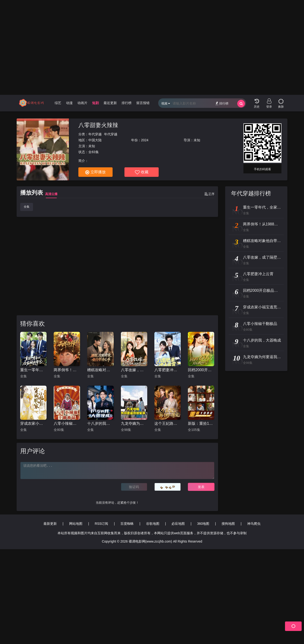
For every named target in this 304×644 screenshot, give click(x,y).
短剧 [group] (95, 103)
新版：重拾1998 (201, 423)
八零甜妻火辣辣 (98, 125)
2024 (145, 140)
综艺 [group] (58, 103)
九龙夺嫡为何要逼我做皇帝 (134, 423)
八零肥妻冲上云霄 (168, 370)
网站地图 (76, 524)
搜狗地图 (228, 524)
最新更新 (50, 524)
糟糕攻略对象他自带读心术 (100, 370)
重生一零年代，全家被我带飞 (33, 370)
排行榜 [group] (127, 103)
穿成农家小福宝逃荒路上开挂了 (33, 423)
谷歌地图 (153, 524)
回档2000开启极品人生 (201, 370)
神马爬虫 (254, 524)
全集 (27, 207)
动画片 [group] (82, 103)
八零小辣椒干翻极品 (67, 423)
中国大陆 (95, 140)
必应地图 (178, 524)
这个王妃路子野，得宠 (168, 423)
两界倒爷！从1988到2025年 (67, 370)
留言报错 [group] (143, 103)
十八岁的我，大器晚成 (100, 423)
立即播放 (95, 172)
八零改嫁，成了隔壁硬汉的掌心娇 (134, 370)
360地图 (203, 524)
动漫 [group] (69, 103)
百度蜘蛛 (127, 524)
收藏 (142, 172)
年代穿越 (95, 134)
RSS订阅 (102, 524)
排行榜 (222, 103)
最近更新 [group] (110, 103)
